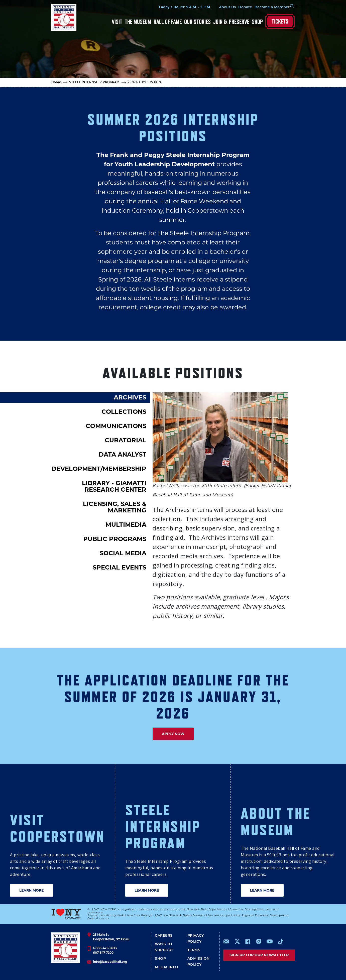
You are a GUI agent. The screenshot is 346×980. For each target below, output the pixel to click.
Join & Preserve (231, 22)
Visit (117, 22)
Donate (225, 7)
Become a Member (252, 7)
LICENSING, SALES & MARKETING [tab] (115, 507)
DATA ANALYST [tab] (123, 454)
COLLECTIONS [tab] (124, 412)
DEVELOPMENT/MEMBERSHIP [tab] (99, 469)
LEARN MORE (31, 890)
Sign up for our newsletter (259, 955)
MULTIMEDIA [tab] (126, 525)
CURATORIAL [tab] (126, 440)
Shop (257, 22)
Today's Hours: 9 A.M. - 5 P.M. (165, 7)
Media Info (167, 967)
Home (56, 82)
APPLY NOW (173, 734)
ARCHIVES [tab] (130, 397)
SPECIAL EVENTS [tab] (120, 567)
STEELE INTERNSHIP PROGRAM (94, 82)
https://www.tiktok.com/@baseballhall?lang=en (281, 941)
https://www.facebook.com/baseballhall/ (248, 941)
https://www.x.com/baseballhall (237, 941)
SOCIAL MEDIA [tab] (123, 553)
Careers (164, 936)
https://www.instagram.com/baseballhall (259, 941)
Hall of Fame (168, 22)
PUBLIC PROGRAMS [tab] (115, 539)
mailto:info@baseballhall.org (226, 941)
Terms (194, 950)
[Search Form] (282, 7)
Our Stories (197, 22)
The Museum (138, 22)
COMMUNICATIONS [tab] (116, 426)
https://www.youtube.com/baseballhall (270, 941)
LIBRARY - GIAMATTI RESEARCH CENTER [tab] (114, 486)
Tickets (280, 21)
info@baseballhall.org (110, 962)
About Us (207, 7)
